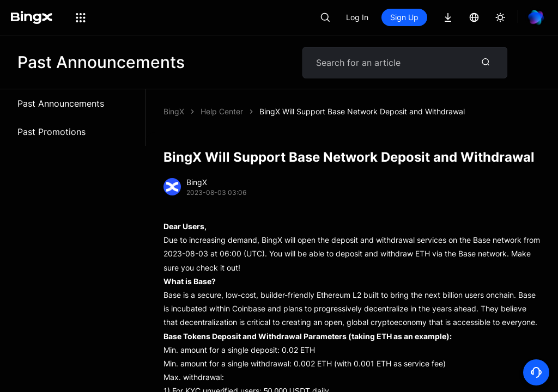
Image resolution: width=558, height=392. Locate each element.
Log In (357, 17)
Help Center (222, 111)
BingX (174, 111)
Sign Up (404, 17)
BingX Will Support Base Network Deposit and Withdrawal (362, 111)
